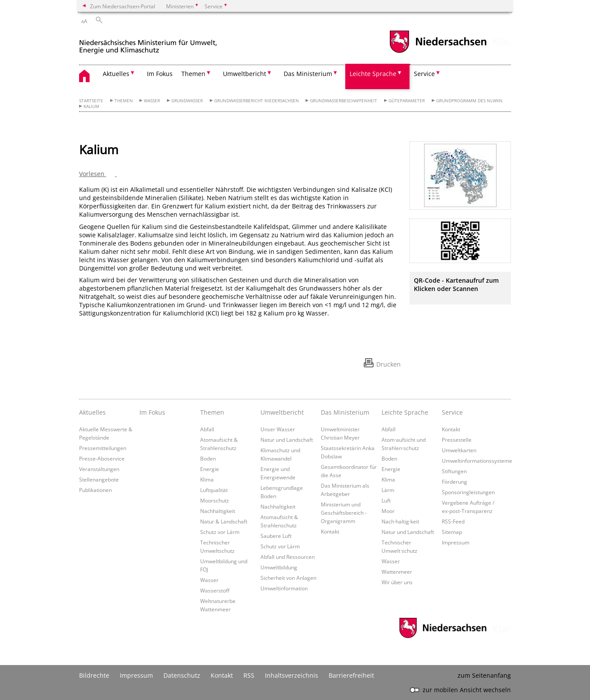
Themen (124, 101)
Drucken (389, 364)
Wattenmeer (397, 572)
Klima (207, 479)
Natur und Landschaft (287, 440)
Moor (388, 511)
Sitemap (452, 532)
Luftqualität (214, 490)
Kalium (91, 106)
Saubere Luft (276, 536)
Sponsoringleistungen (468, 492)
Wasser (152, 101)
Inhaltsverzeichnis (292, 675)
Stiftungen (454, 471)
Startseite (91, 101)
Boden (208, 458)
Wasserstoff (215, 590)
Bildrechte (94, 675)
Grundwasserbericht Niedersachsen (257, 101)
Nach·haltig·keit (400, 521)
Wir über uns (397, 582)
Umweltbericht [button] (245, 74)
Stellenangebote (99, 479)
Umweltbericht (282, 412)
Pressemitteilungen (103, 448)
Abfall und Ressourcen (288, 557)
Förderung (455, 482)
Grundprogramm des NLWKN (469, 101)
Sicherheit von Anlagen (288, 578)
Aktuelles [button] (116, 74)
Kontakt (330, 531)
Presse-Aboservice (102, 458)
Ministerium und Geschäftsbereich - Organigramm (344, 513)
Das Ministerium (345, 412)
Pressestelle (457, 440)
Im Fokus (160, 74)
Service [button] (424, 74)
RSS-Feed (453, 521)
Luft (386, 500)
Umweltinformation (284, 588)
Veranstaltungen (99, 469)
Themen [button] (193, 74)
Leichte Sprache (405, 412)
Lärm (388, 490)
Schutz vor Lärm (220, 532)
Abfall (207, 429)
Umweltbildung (279, 567)
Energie (210, 469)
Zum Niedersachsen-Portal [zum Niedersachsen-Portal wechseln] (123, 6)
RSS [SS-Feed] (249, 675)
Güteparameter (407, 101)
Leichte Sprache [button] (373, 74)
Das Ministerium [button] (308, 74)
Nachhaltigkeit (218, 511)
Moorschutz (215, 500)
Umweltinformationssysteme (477, 461)
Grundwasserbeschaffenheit (344, 101)
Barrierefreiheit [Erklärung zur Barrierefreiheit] (351, 675)
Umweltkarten (459, 450)
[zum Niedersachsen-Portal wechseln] (438, 52)
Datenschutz (182, 675)
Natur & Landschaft (224, 521)
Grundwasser (187, 101)
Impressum (456, 542)
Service (452, 412)
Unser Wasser (278, 429)
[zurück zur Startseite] (148, 43)
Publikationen (95, 490)
